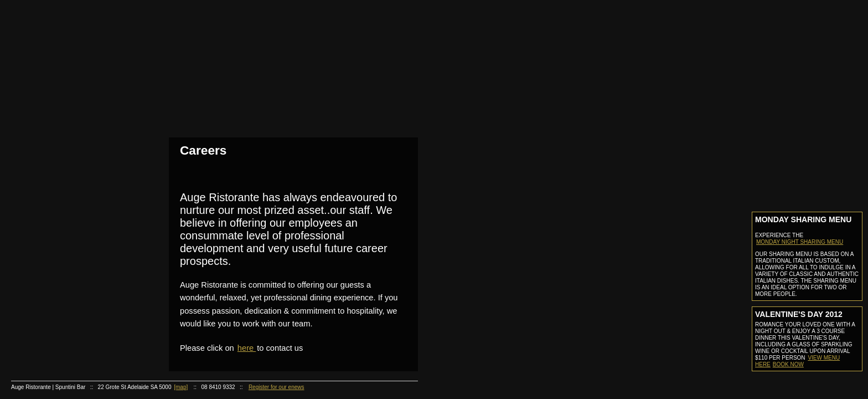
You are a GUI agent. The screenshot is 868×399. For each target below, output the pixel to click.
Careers (70, 359)
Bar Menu (75, 175)
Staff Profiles (75, 77)
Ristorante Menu (75, 218)
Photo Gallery (75, 105)
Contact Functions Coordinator (75, 273)
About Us (70, 50)
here (247, 348)
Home (70, 35)
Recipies (70, 317)
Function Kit (75, 260)
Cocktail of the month (75, 344)
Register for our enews (277, 387)
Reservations (70, 119)
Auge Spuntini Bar (70, 162)
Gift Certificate (70, 288)
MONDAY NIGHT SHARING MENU (800, 242)
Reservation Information (75, 133)
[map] (181, 387)
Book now (788, 364)
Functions (70, 246)
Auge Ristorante (70, 204)
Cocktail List (75, 189)
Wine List (75, 231)
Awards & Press (75, 91)
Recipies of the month (75, 331)
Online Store (70, 302)
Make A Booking (75, 147)
